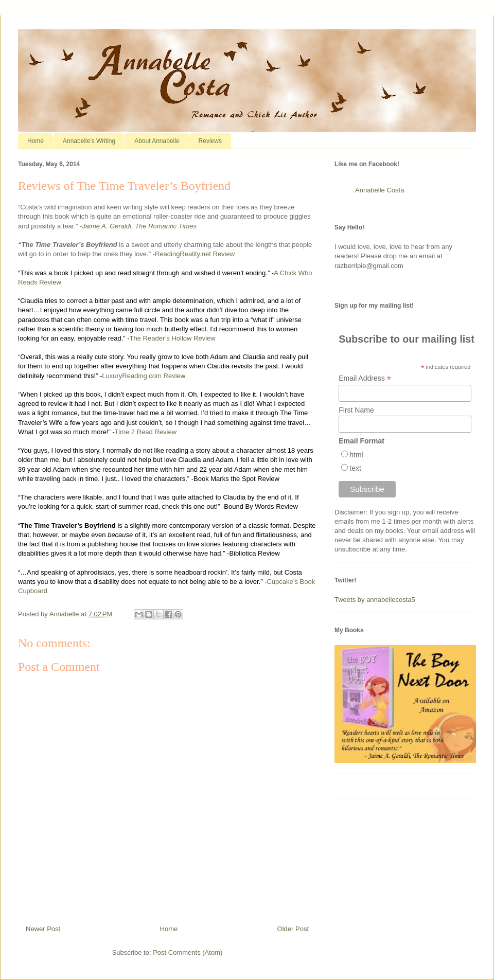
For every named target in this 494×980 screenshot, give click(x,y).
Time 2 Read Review (146, 432)
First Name (356, 410)
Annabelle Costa (380, 190)
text (355, 468)
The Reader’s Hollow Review (173, 338)
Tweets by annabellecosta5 (375, 600)
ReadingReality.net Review (195, 254)
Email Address (365, 378)
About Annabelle (157, 141)
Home (36, 141)
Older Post (293, 929)
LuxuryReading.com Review (144, 376)
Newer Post (43, 929)
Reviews (210, 141)
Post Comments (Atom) (188, 952)
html (356, 455)
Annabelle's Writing (89, 141)
